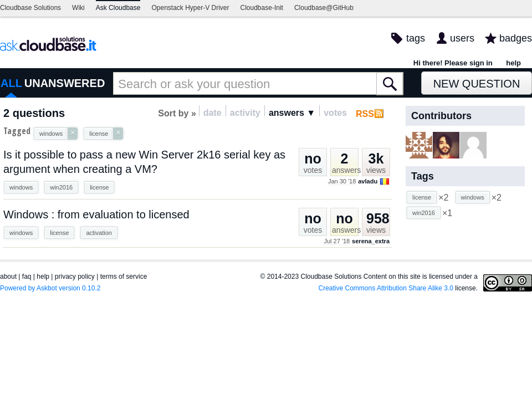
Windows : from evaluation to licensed (96, 214)
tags (416, 38)
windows (21, 187)
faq (27, 277)
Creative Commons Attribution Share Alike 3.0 (386, 288)
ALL (11, 83)
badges (516, 38)
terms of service (124, 277)
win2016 (61, 187)
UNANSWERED (65, 83)
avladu (368, 181)
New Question (477, 84)
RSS (365, 114)
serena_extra (371, 241)
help (513, 63)
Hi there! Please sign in (453, 63)
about (8, 277)
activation (99, 233)
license (99, 187)
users (462, 38)
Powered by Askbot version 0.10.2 (50, 288)
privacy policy (75, 277)
